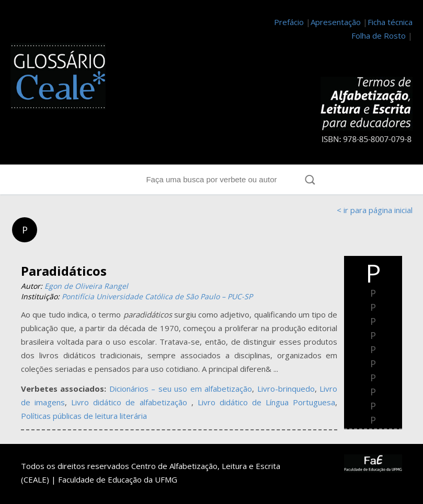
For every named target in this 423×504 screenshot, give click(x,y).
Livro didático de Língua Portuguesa (267, 402)
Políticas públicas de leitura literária (84, 416)
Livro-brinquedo (286, 389)
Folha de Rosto (379, 36)
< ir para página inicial (375, 210)
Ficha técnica (390, 22)
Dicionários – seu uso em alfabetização (181, 389)
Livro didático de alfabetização (131, 402)
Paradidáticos (64, 271)
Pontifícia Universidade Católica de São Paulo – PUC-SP (157, 296)
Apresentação (336, 22)
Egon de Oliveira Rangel (86, 286)
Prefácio (289, 22)
